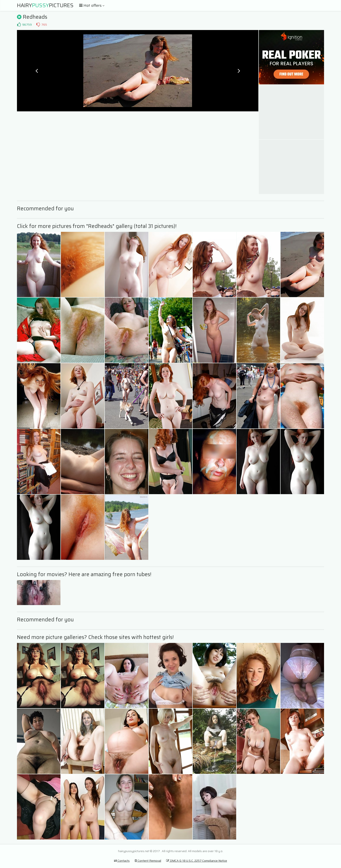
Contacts (122, 861)
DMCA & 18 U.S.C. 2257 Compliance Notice (197, 861)
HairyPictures (45, 5)
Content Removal (148, 861)
